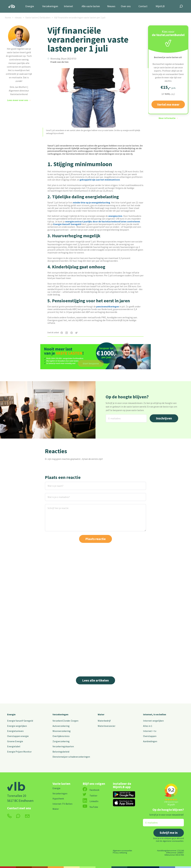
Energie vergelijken (17, 726)
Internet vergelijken (153, 721)
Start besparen (91, 363)
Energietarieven (15, 731)
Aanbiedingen (150, 741)
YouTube (90, 807)
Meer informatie (167, 118)
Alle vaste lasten (91, 6)
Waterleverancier (107, 726)
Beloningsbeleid (61, 752)
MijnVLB (160, 6)
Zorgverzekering (61, 741)
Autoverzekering (61, 726)
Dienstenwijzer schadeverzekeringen (71, 757)
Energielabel (14, 746)
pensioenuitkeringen (108, 306)
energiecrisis (115, 216)
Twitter (90, 796)
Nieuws (111, 6)
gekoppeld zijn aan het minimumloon (100, 180)
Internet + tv (150, 731)
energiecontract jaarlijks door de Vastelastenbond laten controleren (103, 221)
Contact (143, 6)
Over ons (126, 6)
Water (101, 714)
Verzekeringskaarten (63, 746)
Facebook (91, 790)
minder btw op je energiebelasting (92, 202)
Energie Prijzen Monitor (19, 752)
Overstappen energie (18, 736)
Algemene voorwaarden (122, 851)
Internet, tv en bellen (155, 714)
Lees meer (149, 656)
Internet (68, 6)
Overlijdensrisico (61, 736)
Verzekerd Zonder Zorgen (65, 721)
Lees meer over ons (18, 100)
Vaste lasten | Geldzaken (38, 17)
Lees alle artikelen (95, 680)
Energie (30, 6)
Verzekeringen (50, 6)
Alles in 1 (148, 726)
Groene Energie (15, 741)
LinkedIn (91, 801)
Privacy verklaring (120, 853)
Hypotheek (58, 799)
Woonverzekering (62, 731)
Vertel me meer (168, 104)
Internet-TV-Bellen (62, 804)
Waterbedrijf (104, 721)
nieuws (18, 17)
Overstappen (150, 736)
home (8, 17)
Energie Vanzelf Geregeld (67, 224)
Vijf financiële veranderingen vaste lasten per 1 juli (80, 17)
